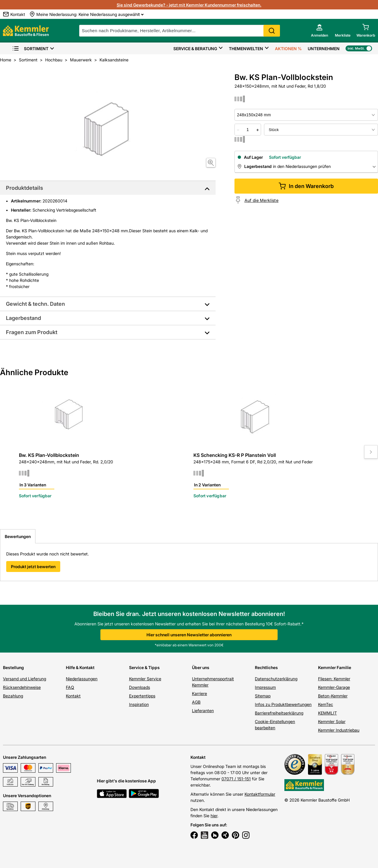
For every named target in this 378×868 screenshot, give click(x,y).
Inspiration (139, 704)
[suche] (180, 31)
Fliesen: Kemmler (334, 679)
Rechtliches (266, 667)
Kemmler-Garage (334, 687)
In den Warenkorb (306, 186)
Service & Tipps (144, 667)
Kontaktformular (260, 794)
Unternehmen (324, 49)
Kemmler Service (145, 679)
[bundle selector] (321, 130)
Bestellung (13, 667)
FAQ (70, 687)
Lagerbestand (23, 318)
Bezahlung (13, 696)
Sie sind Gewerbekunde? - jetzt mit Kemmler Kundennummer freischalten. (189, 5)
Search (272, 31)
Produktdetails (25, 188)
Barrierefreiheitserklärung (279, 713)
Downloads (140, 687)
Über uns (201, 667)
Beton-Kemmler (333, 696)
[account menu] (320, 31)
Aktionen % (288, 49)
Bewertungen (18, 536)
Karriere (199, 693)
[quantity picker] (248, 130)
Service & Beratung (195, 49)
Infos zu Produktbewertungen (283, 704)
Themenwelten (246, 49)
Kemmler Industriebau (339, 730)
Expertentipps (142, 696)
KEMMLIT (328, 713)
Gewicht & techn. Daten (35, 304)
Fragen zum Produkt (32, 332)
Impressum (265, 687)
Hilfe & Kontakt (80, 667)
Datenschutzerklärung (276, 679)
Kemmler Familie (335, 667)
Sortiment (30, 49)
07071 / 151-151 (236, 779)
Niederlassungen (82, 679)
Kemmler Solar (332, 721)
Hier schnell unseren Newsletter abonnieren (189, 635)
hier (214, 816)
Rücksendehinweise (22, 687)
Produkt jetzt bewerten (33, 567)
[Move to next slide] (371, 452)
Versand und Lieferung (25, 679)
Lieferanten (203, 711)
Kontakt (73, 696)
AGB (196, 702)
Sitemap (263, 696)
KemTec (326, 704)
